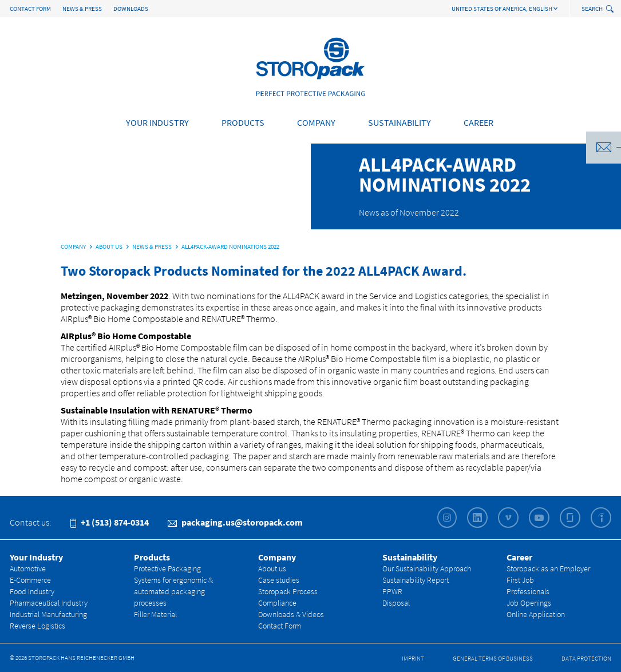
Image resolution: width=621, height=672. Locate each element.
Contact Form (30, 9)
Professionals (528, 591)
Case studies (279, 580)
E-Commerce (30, 580)
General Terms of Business (493, 658)
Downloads (131, 9)
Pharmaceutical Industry (49, 603)
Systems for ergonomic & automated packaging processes (173, 591)
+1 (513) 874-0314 (110, 522)
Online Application (536, 614)
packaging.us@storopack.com (235, 522)
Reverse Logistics (37, 626)
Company (316, 122)
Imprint (413, 658)
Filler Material (155, 614)
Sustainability (400, 122)
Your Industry (157, 122)
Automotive (28, 568)
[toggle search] (611, 9)
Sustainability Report (416, 580)
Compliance (277, 603)
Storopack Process (288, 591)
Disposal (396, 603)
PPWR (392, 591)
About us (272, 568)
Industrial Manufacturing (48, 614)
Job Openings (529, 603)
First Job (520, 580)
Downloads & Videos (291, 614)
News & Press (82, 9)
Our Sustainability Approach (427, 568)
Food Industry (32, 591)
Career (478, 122)
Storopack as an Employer (548, 568)
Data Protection (586, 658)
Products (243, 122)
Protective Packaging (167, 568)
